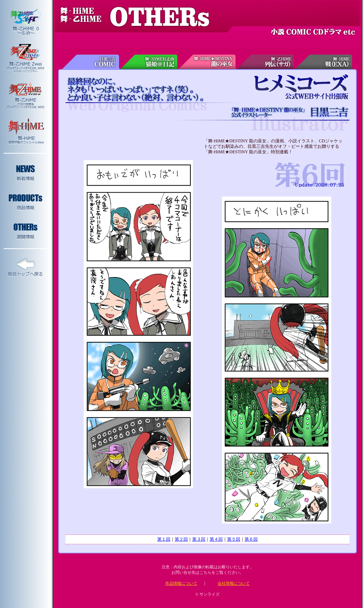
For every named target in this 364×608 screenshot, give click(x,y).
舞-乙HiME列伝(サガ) (266, 62)
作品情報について (181, 583)
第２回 (181, 539)
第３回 (199, 539)
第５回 (234, 539)
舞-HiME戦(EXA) (324, 62)
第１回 (164, 539)
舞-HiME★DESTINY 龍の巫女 (207, 62)
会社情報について (234, 583)
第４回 (216, 539)
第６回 (251, 539)
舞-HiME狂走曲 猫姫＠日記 (149, 62)
